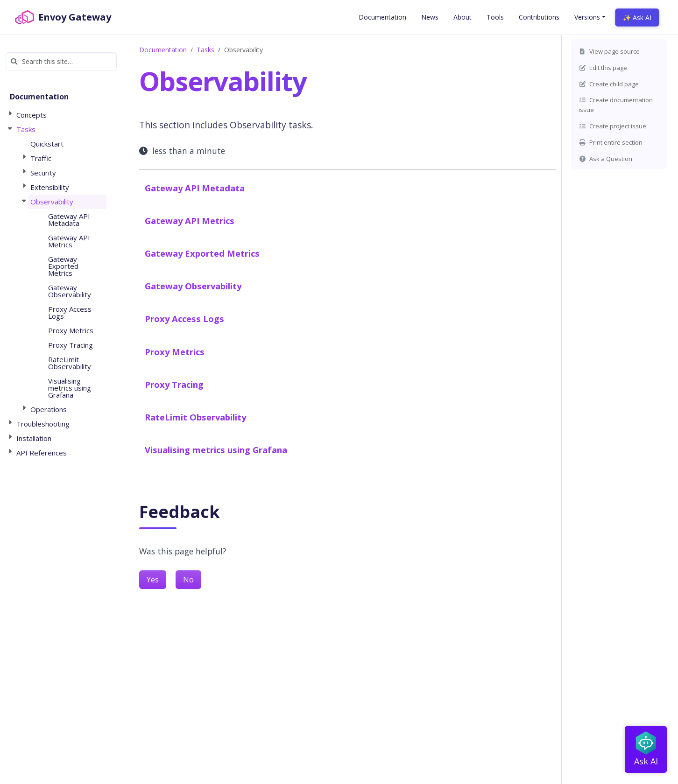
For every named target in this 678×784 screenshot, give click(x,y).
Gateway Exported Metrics (202, 253)
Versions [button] (587, 17)
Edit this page (603, 68)
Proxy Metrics (175, 352)
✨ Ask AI (637, 17)
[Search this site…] (61, 61)
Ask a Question (605, 159)
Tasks (205, 50)
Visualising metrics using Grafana (216, 450)
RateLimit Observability (195, 417)
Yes (153, 580)
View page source (609, 51)
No (188, 580)
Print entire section (611, 142)
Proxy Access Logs (184, 318)
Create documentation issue (616, 105)
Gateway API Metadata (195, 188)
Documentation (163, 50)
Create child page (609, 84)
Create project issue (612, 126)
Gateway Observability (193, 286)
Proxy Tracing (174, 384)
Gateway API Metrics (190, 220)
